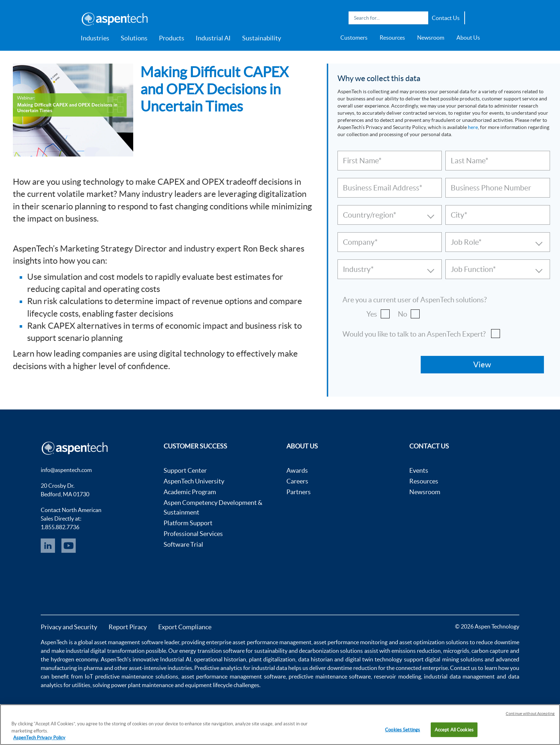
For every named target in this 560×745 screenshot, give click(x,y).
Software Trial (183, 544)
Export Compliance (185, 627)
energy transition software (212, 651)
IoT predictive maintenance (119, 676)
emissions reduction (416, 651)
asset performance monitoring (351, 642)
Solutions (134, 38)
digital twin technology (374, 659)
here (473, 127)
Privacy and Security (69, 627)
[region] (280, 725)
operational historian (220, 659)
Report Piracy (128, 627)
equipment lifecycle (209, 685)
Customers (354, 38)
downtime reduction (352, 668)
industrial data (269, 668)
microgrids (456, 651)
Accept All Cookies (454, 729)
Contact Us (446, 18)
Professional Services (193, 534)
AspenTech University (194, 481)
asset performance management (272, 642)
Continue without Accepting (530, 714)
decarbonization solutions (331, 651)
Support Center (185, 470)
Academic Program (190, 492)
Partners (299, 492)
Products (172, 38)
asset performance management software (234, 676)
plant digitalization (272, 659)
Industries (95, 38)
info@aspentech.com (66, 470)
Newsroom (431, 38)
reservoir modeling (397, 676)
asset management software (128, 642)
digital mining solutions (454, 659)
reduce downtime (497, 642)
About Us (468, 38)
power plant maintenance (142, 685)
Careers (297, 481)
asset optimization (422, 642)
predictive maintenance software (329, 676)
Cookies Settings (402, 729)
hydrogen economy (74, 659)
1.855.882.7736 (60, 527)
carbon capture (490, 651)
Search (421, 18)
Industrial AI (213, 38)
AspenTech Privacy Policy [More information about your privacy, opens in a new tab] (39, 738)
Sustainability (262, 38)
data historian (316, 659)
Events (419, 470)
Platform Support (188, 523)
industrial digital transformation (105, 651)
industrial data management (459, 676)
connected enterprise (422, 668)
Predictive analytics (218, 668)
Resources (392, 38)
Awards (297, 470)
